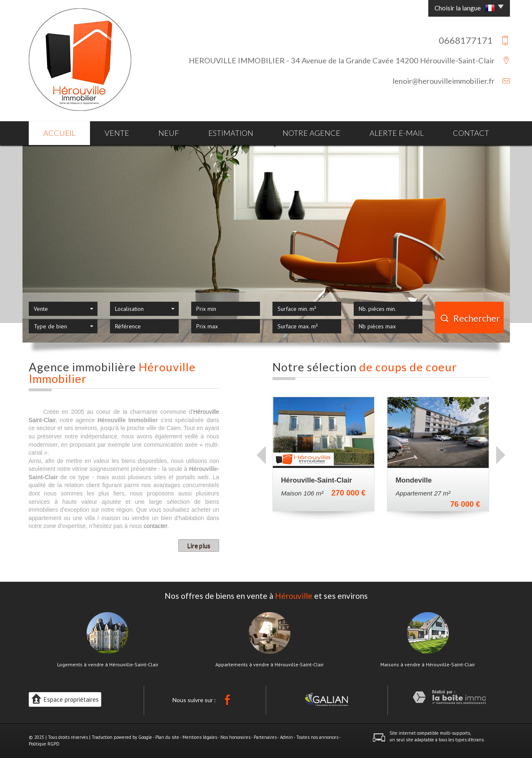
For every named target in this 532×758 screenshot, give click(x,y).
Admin (286, 737)
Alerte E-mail (397, 133)
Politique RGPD (44, 744)
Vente (117, 133)
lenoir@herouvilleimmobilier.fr (443, 81)
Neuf (169, 133)
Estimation (231, 133)
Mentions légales (200, 737)
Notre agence (311, 133)
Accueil (59, 133)
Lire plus (199, 545)
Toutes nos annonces (317, 737)
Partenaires (265, 737)
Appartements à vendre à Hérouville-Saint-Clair (270, 665)
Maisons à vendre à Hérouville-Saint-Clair (428, 665)
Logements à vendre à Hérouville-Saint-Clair (108, 665)
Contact (471, 133)
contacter (156, 526)
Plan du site (167, 737)
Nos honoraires (235, 737)
